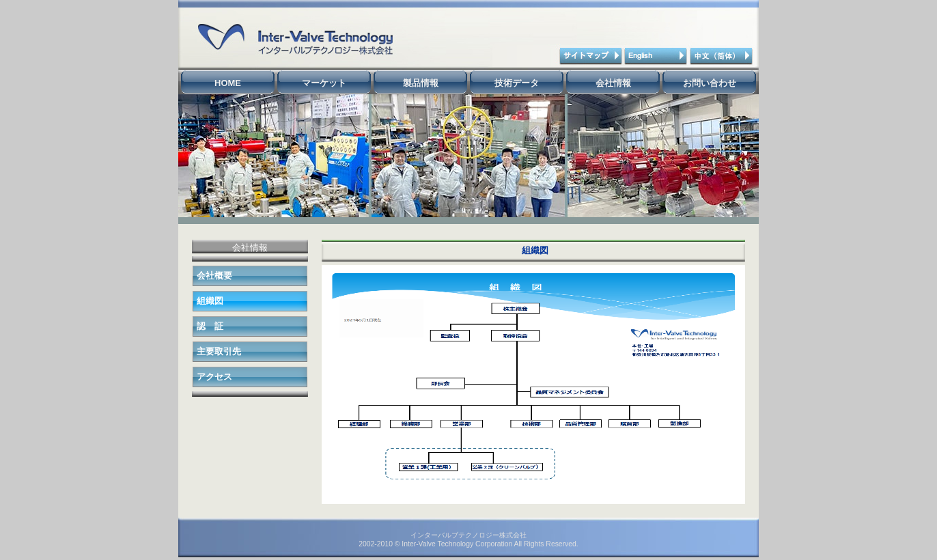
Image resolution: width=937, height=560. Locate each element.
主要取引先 (219, 351)
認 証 (210, 326)
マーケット (324, 83)
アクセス (214, 377)
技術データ (517, 83)
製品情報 (421, 83)
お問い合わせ (710, 83)
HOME (228, 83)
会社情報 (613, 83)
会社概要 (214, 276)
